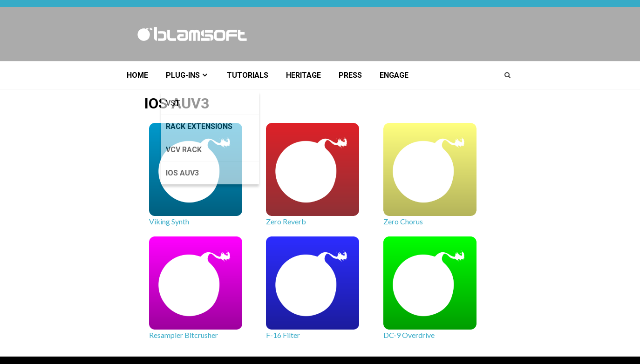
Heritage (303, 75)
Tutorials (248, 75)
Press (350, 75)
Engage (394, 75)
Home (137, 75)
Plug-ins (183, 75)
